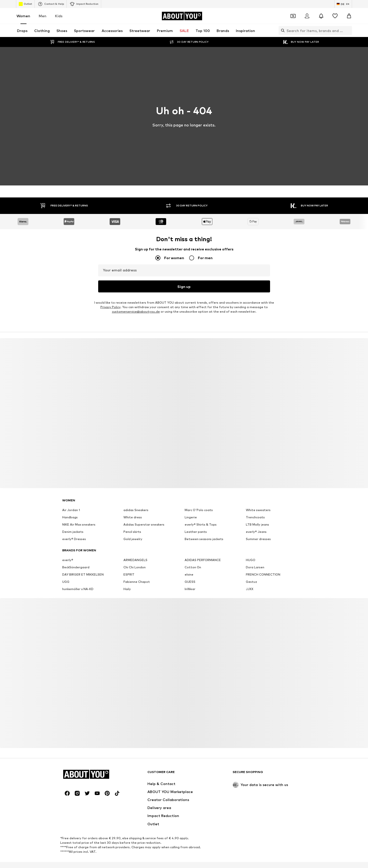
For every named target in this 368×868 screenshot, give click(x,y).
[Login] (307, 16)
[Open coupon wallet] (293, 16)
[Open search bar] (282, 30)
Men (43, 16)
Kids (59, 16)
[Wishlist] (335, 16)
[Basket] (349, 16)
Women (23, 16)
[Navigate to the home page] (182, 16)
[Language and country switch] (343, 4)
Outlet (25, 4)
